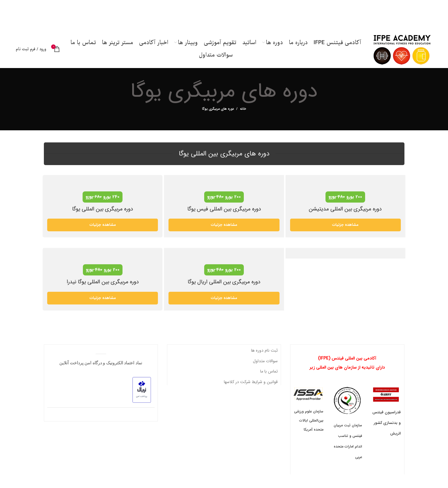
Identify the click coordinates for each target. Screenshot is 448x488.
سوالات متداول (265, 363)
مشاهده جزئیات (103, 227)
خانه (243, 111)
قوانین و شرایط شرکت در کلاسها (251, 383)
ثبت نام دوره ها (264, 352)
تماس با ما (269, 373)
